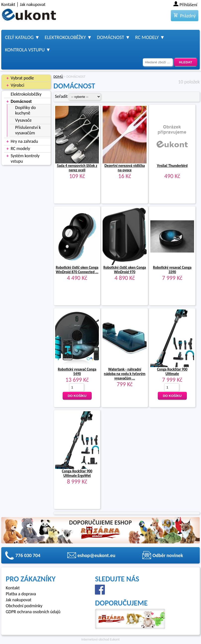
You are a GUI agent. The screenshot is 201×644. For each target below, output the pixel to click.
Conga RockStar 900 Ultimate (172, 372)
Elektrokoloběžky (65, 37)
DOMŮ (58, 77)
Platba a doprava (21, 594)
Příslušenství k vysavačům (28, 130)
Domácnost (111, 37)
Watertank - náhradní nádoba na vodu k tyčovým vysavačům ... (125, 374)
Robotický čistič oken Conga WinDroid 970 (125, 270)
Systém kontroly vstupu (25, 158)
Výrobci (18, 85)
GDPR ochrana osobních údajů (33, 612)
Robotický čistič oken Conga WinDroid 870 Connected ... (77, 270)
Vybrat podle (22, 78)
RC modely (147, 37)
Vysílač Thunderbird (172, 166)
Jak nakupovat (33, 4)
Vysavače (23, 120)
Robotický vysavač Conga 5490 (77, 372)
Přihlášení (189, 5)
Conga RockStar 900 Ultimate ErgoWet (77, 473)
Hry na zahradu (24, 141)
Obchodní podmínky (24, 606)
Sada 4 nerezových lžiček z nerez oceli (77, 168)
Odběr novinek (168, 555)
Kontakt (8, 4)
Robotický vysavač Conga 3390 (172, 270)
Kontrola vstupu (25, 50)
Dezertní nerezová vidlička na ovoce (125, 168)
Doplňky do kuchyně (25, 110)
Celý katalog (19, 37)
